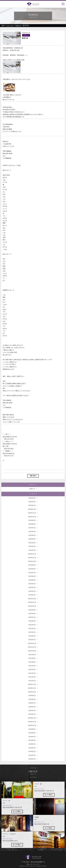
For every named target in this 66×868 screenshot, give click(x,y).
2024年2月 (33, 551)
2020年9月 (33, 700)
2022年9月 (33, 614)
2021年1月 (33, 685)
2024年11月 (33, 517)
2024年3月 (33, 547)
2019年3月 (33, 756)
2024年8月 (33, 529)
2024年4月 (33, 543)
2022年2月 (33, 640)
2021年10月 (33, 655)
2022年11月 (33, 607)
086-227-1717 (39, 826)
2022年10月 (33, 611)
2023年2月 (33, 596)
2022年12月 (33, 603)
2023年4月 (33, 588)
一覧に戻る (33, 476)
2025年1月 (33, 510)
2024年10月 (33, 521)
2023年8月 (33, 573)
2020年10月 (33, 696)
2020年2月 (33, 715)
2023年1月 (33, 599)
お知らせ (33, 493)
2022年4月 (33, 633)
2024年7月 (33, 532)
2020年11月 (33, 693)
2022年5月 (33, 629)
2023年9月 (33, 570)
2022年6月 (33, 626)
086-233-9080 (8, 843)
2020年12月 (33, 689)
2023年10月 (33, 566)
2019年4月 (33, 752)
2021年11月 (33, 652)
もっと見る (49, 799)
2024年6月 (33, 536)
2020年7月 (33, 708)
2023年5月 (33, 584)
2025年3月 (33, 502)
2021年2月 (33, 681)
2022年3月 (33, 637)
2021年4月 (33, 674)
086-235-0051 (8, 810)
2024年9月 (33, 525)
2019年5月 (33, 748)
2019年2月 (33, 760)
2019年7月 (33, 741)
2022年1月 (33, 644)
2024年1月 (33, 555)
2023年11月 (33, 562)
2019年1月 (33, 763)
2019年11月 (33, 726)
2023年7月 (33, 577)
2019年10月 (33, 730)
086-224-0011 (39, 793)
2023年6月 (33, 581)
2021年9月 (33, 659)
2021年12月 (33, 648)
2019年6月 (33, 745)
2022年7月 (33, 622)
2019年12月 (33, 722)
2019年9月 (33, 734)
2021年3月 (33, 678)
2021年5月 (33, 670)
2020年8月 (33, 704)
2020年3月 (33, 711)
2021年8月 (33, 663)
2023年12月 (33, 558)
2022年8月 (33, 618)
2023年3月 (33, 592)
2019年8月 (33, 737)
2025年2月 (33, 506)
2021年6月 (33, 666)
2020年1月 (33, 719)
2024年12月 (33, 514)
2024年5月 (33, 540)
